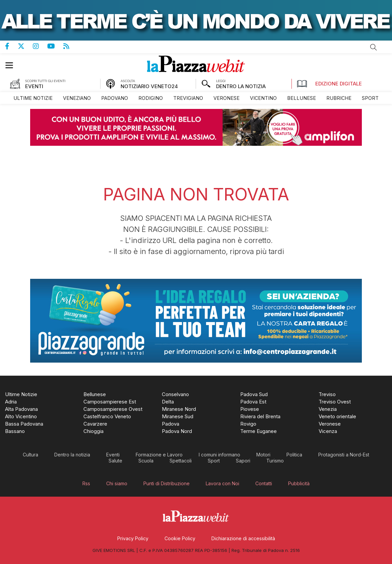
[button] (13, 65)
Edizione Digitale (329, 84)
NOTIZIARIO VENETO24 (149, 86)
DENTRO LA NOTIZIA (241, 86)
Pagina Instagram (40, 46)
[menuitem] (33, 98)
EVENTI (34, 86)
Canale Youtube (55, 46)
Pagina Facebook (11, 46)
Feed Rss (71, 46)
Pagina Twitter (25, 46)
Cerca (374, 47)
